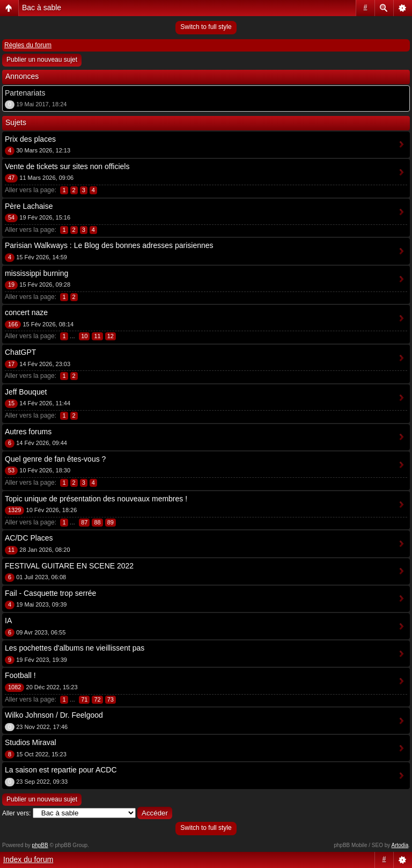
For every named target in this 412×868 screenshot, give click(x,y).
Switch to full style (206, 27)
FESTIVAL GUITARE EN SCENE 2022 (69, 566)
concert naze (26, 312)
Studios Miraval (31, 742)
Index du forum (28, 859)
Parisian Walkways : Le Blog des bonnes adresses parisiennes (109, 245)
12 (111, 336)
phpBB (40, 845)
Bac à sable (42, 8)
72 (97, 699)
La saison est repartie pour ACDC (61, 770)
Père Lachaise (29, 206)
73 (111, 699)
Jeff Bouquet (26, 392)
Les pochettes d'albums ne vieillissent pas (75, 648)
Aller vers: (16, 813)
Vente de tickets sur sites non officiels (67, 166)
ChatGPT (20, 352)
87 (84, 522)
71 (84, 699)
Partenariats (25, 93)
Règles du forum (28, 45)
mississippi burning (36, 273)
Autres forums (28, 432)
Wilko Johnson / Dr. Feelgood (54, 715)
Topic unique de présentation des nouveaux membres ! (96, 499)
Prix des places (30, 139)
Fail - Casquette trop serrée (50, 593)
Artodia (400, 845)
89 (111, 522)
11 (97, 336)
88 (97, 522)
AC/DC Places (29, 538)
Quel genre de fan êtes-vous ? (55, 459)
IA (8, 621)
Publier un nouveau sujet (42, 60)
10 (84, 336)
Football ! (20, 675)
